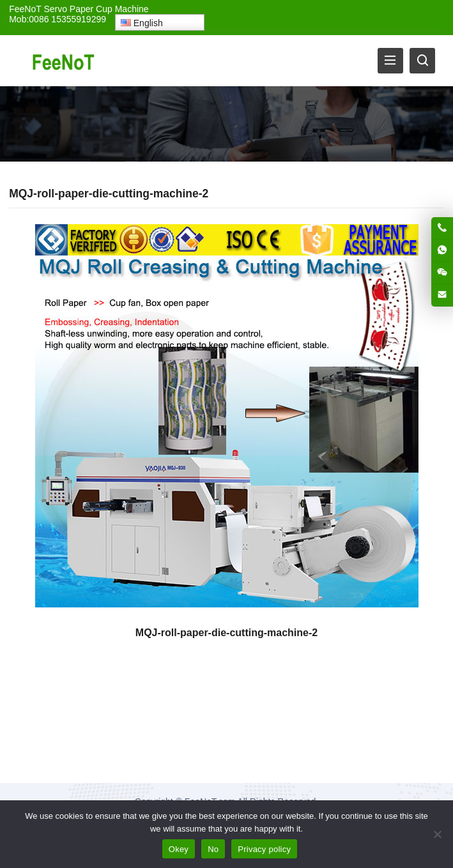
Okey (179, 849)
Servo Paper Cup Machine (96, 9)
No (213, 849)
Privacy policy (264, 849)
